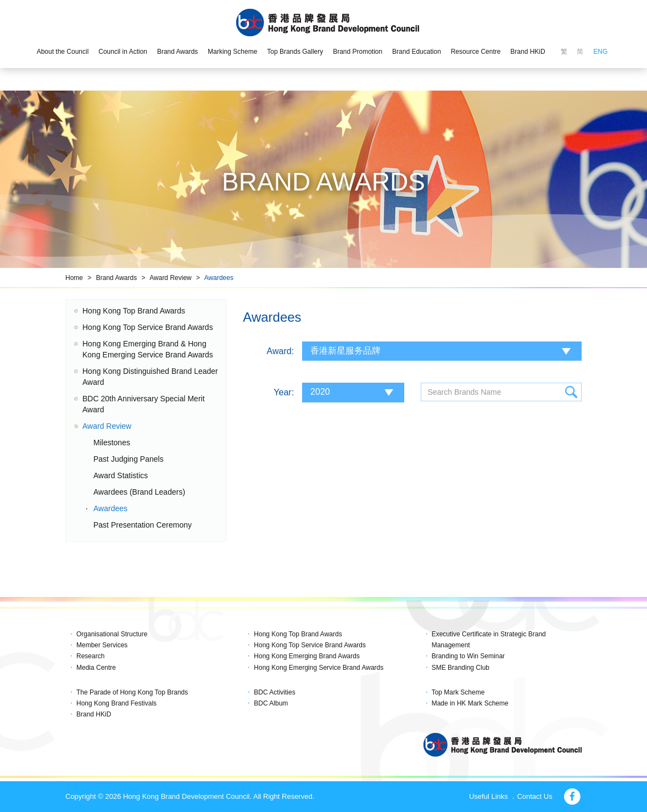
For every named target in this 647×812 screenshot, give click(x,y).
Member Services (102, 645)
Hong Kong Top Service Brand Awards (148, 327)
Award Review (170, 278)
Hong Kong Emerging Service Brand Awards (319, 668)
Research (90, 656)
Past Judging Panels (129, 459)
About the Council (63, 52)
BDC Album (271, 703)
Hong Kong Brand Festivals (116, 703)
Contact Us (534, 796)
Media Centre (96, 668)
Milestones (112, 443)
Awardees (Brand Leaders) (139, 492)
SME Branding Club (461, 668)
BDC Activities (274, 692)
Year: (284, 392)
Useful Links (489, 796)
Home (74, 278)
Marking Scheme (232, 52)
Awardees (219, 278)
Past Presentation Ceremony (143, 525)
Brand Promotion (358, 52)
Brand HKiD (528, 52)
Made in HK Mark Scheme (470, 703)
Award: (281, 351)
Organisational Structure (112, 634)
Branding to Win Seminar (468, 656)
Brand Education (417, 52)
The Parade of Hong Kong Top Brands (132, 692)
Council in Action (123, 52)
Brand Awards (178, 52)
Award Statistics (121, 475)
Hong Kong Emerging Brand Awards (307, 656)
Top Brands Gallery (295, 52)
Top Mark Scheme (458, 692)
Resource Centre (476, 52)
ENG (600, 52)
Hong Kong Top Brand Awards (134, 311)
